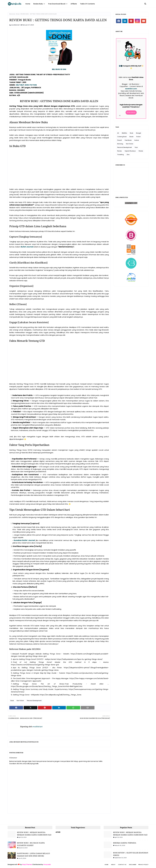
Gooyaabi (47, 864)
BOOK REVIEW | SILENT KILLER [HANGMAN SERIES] (131, 854)
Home (106, 865)
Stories (141, 151)
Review (119, 151)
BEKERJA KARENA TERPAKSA (125, 843)
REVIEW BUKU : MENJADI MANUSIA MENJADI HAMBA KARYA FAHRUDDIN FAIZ (34, 834)
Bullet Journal (27, 247)
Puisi (136, 147)
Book (18, 14)
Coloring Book (122, 137)
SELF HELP (20, 85)
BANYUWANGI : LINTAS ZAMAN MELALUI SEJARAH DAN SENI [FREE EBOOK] (33, 855)
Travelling (120, 155)
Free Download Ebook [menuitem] (57, 4)
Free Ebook (128, 140)
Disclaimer (133, 865)
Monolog (120, 144)
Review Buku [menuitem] (38, 4)
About (113, 865)
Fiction (138, 137)
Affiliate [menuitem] (74, 4)
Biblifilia (124, 133)
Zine (128, 155)
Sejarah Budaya (130, 151)
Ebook (131, 137)
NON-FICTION (31, 85)
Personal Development (34, 701)
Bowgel (139, 133)
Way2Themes (27, 864)
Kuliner (137, 140)
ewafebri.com (131, 89)
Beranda (12, 14)
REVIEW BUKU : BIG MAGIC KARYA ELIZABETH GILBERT (31, 844)
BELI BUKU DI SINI (59, 69)
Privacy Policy (143, 865)
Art (118, 133)
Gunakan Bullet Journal (24, 540)
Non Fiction (20, 701)
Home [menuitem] (28, 4)
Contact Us (122, 865)
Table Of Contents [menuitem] (87, 4)
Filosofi (119, 140)
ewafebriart (15, 25)
